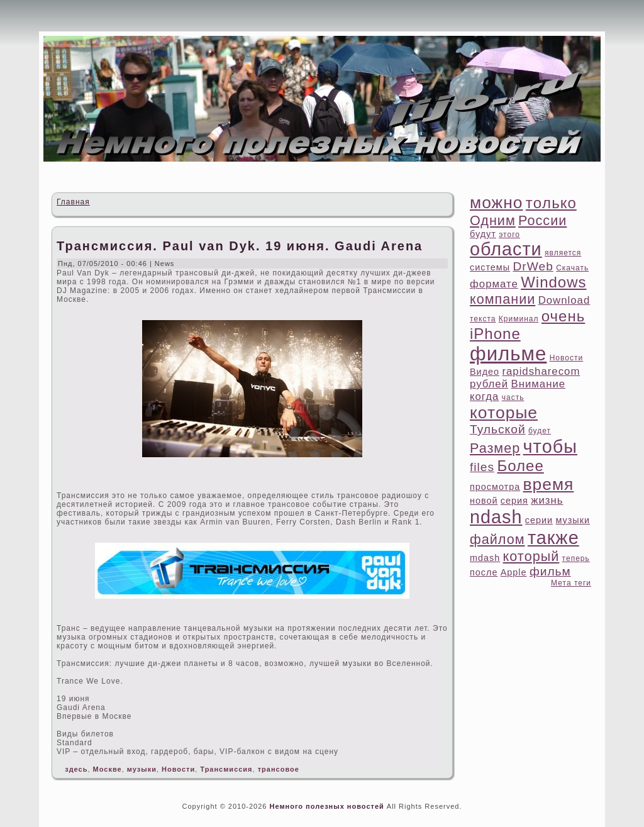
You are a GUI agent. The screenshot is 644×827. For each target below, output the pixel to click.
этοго (509, 235)
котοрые (504, 413)
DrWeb (533, 266)
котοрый (531, 556)
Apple (514, 572)
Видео (485, 372)
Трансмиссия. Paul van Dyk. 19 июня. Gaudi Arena (240, 246)
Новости (178, 769)
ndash (496, 517)
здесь (76, 769)
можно (496, 203)
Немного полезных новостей (326, 806)
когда (484, 397)
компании (502, 299)
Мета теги (571, 583)
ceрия (514, 501)
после (484, 572)
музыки (142, 769)
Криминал (519, 319)
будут (483, 234)
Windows (553, 282)
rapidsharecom (541, 371)
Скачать (572, 268)
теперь (576, 558)
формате (494, 284)
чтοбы (550, 447)
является (563, 253)
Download (564, 300)
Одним (493, 220)
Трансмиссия (226, 769)
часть (513, 397)
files (482, 467)
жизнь (547, 500)
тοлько (551, 203)
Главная (73, 202)
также (553, 538)
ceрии (539, 520)
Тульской (498, 429)
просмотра (495, 487)
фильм (550, 571)
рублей (489, 384)
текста (483, 319)
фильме (508, 354)
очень (563, 316)
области (506, 249)
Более (520, 466)
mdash (485, 558)
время (549, 484)
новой (484, 501)
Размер (495, 448)
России (542, 220)
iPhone (495, 334)
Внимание (538, 384)
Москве (108, 769)
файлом (497, 539)
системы (490, 267)
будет (540, 431)
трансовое (279, 769)
